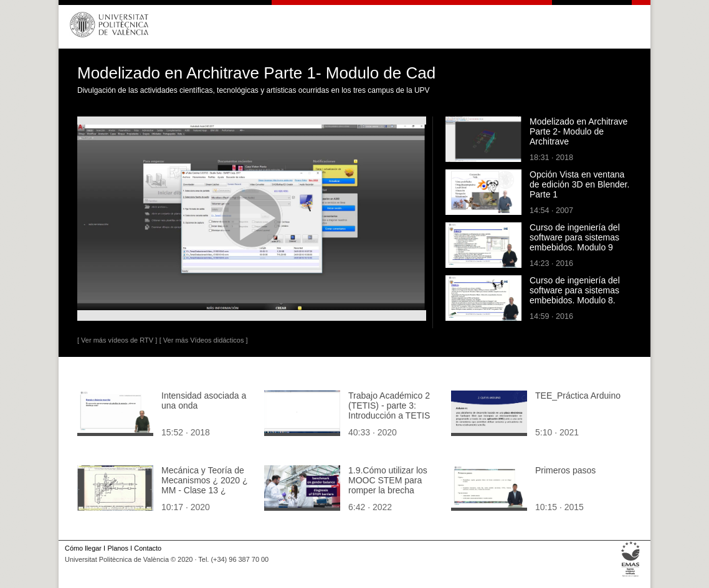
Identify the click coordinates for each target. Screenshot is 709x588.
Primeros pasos (565, 470)
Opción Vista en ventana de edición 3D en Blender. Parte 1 (579, 184)
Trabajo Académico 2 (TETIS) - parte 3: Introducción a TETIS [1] (389, 410)
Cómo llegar (83, 548)
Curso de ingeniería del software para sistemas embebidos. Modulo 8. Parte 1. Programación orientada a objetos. (575, 300)
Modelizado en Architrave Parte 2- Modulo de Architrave (578, 131)
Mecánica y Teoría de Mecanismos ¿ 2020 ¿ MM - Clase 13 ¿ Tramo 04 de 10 (205, 485)
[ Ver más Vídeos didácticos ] (204, 340)
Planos (117, 548)
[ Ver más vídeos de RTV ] (117, 340)
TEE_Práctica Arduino (578, 396)
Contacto (148, 548)
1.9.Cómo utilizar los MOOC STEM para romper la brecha (388, 480)
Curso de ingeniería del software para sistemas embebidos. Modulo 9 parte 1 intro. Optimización (580, 242)
